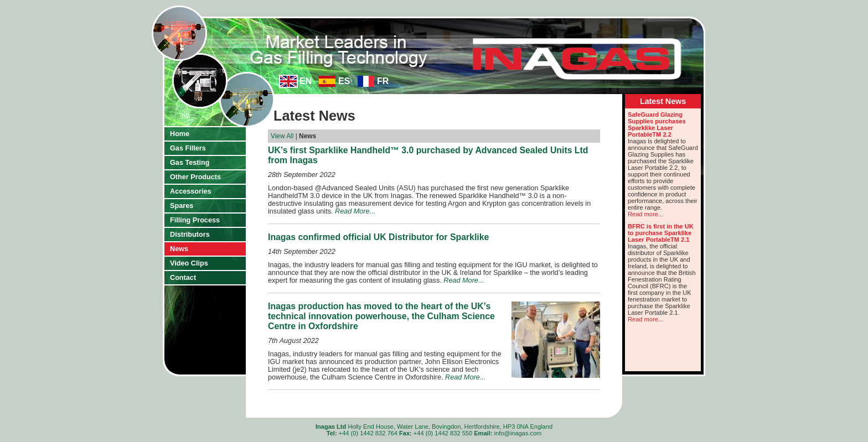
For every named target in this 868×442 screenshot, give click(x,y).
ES (344, 81)
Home (180, 134)
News (179, 249)
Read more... (645, 214)
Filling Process (195, 220)
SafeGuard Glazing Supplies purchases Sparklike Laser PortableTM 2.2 (657, 124)
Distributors (190, 235)
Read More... (355, 211)
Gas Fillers (188, 148)
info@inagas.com (518, 433)
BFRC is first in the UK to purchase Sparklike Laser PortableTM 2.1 (661, 233)
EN (306, 81)
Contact (183, 278)
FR (383, 81)
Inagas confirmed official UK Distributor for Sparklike (378, 237)
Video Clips (189, 263)
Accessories (191, 191)
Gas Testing (190, 163)
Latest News (663, 101)
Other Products (195, 177)
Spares (182, 206)
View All (282, 136)
